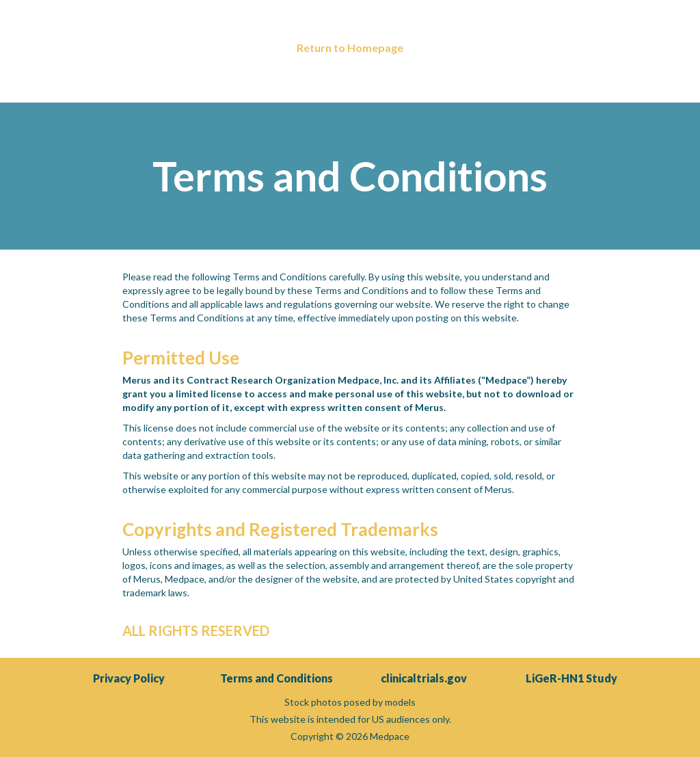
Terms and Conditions (277, 678)
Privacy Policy (129, 678)
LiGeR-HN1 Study (571, 678)
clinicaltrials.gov (424, 678)
